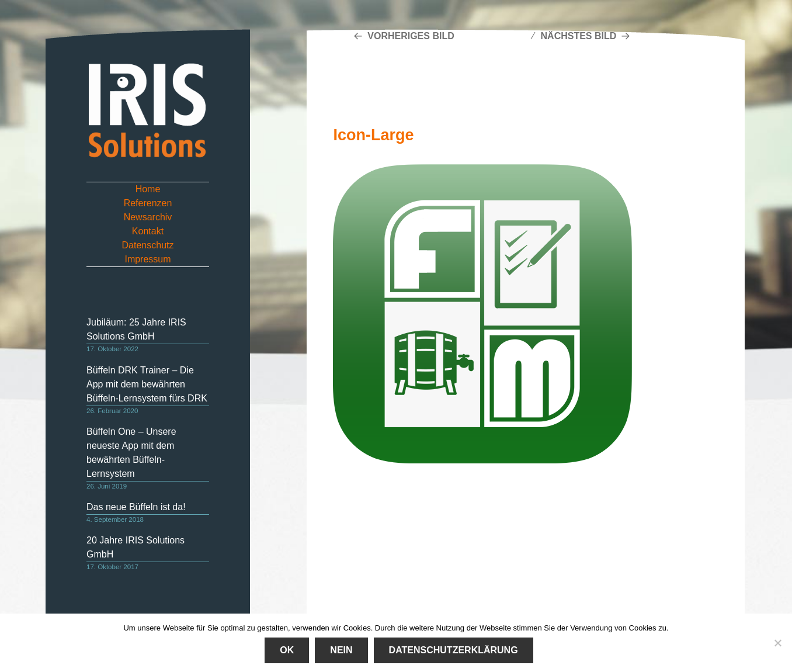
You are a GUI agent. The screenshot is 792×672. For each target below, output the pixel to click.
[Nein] (777, 643)
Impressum (147, 259)
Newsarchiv (148, 217)
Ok (287, 650)
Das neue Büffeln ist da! (136, 507)
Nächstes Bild (579, 36)
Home (148, 189)
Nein (341, 650)
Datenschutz (148, 245)
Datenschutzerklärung (454, 650)
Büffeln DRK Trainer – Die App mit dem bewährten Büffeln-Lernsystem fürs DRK (147, 384)
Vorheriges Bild (411, 36)
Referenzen (148, 203)
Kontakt (148, 231)
